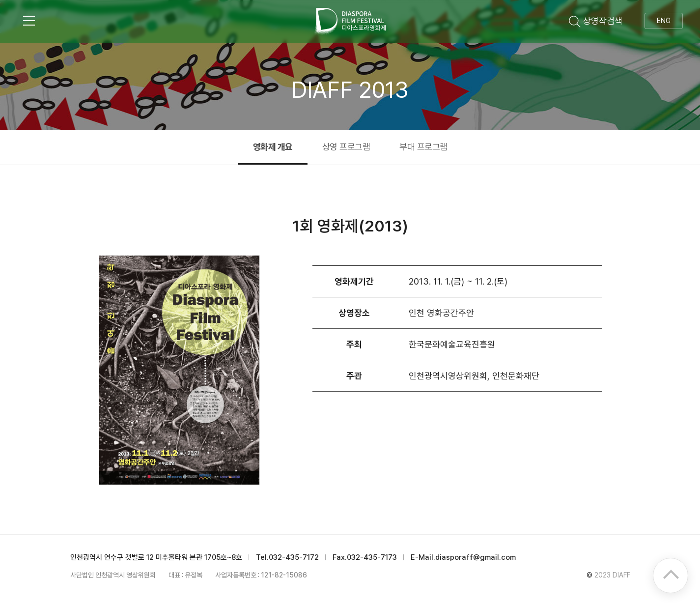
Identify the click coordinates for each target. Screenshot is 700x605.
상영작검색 (596, 21)
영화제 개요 (273, 147)
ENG (664, 21)
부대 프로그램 (423, 147)
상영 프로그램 (346, 147)
